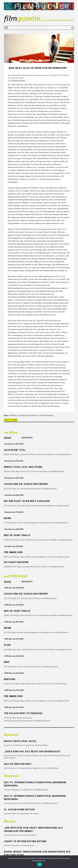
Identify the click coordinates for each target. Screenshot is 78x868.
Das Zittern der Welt (18, 764)
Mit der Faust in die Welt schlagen (27, 501)
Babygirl (10, 680)
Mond (8, 519)
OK (40, 864)
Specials (11, 735)
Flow (7, 645)
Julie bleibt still (15, 450)
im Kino (11, 432)
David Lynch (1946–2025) (20, 741)
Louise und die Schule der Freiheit (26, 484)
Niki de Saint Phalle (17, 536)
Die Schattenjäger (16, 563)
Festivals (12, 776)
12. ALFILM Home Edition (19, 810)
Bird (7, 662)
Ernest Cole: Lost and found (23, 467)
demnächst (27, 438)
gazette (22, 18)
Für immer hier (13, 553)
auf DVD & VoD (16, 576)
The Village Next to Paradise (23, 714)
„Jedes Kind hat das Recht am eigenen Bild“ (32, 752)
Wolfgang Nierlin (18, 81)
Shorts (10, 821)
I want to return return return (25, 842)
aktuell (8, 438)
